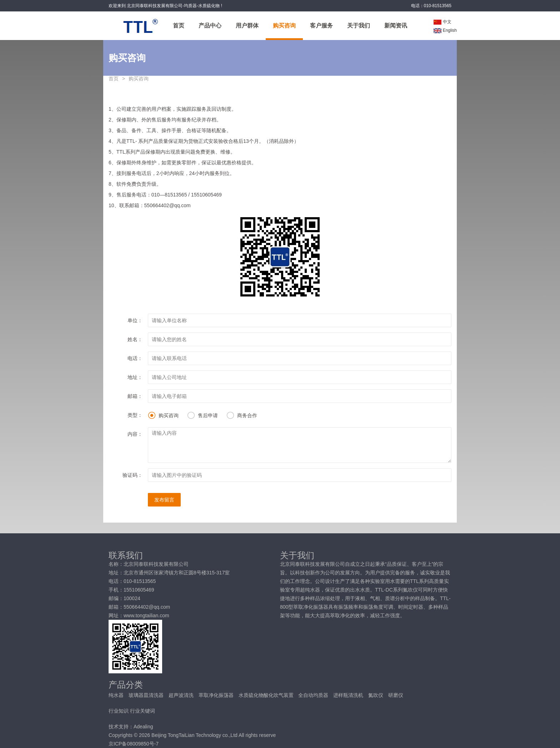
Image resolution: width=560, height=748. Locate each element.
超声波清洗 (182, 695)
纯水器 (117, 695)
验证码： (132, 475)
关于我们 (359, 26)
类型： (135, 415)
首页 (179, 26)
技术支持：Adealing (131, 727)
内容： (135, 434)
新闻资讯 (396, 26)
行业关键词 (142, 711)
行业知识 (119, 711)
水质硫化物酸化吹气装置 (267, 695)
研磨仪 (396, 695)
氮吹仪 (376, 695)
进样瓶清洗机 (349, 695)
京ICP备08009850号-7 (134, 744)
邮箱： (135, 396)
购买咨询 (284, 26)
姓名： (135, 339)
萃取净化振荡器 (217, 695)
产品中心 (210, 26)
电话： (135, 358)
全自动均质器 (314, 695)
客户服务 (321, 26)
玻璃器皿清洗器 (147, 695)
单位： (135, 320)
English (445, 30)
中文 (442, 22)
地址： (135, 377)
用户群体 (247, 26)
